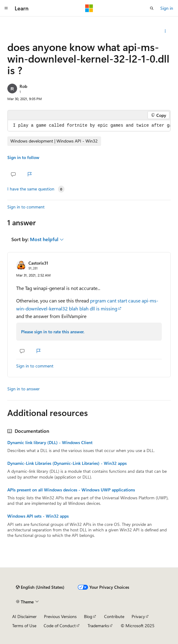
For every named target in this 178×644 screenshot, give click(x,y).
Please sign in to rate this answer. (53, 332)
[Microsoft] (89, 8)
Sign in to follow (23, 157)
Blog (88, 616)
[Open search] (152, 8)
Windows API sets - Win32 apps (38, 516)
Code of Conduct (60, 626)
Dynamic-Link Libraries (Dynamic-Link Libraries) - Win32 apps (67, 463)
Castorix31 (38, 263)
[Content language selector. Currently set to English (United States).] (40, 587)
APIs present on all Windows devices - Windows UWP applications (71, 490)
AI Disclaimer (24, 616)
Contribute (114, 616)
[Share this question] (165, 31)
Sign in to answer (24, 389)
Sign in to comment (26, 207)
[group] (89, 126)
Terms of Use (24, 626)
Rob (23, 86)
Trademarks (98, 626)
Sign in (167, 8)
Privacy (138, 616)
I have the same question (31, 189)
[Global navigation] (6, 8)
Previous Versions (60, 616)
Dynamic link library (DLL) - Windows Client (50, 443)
